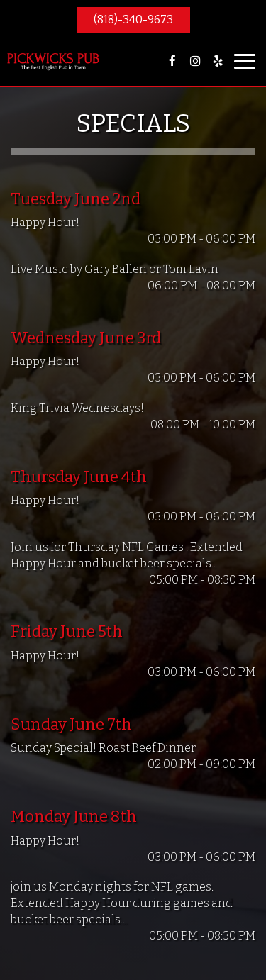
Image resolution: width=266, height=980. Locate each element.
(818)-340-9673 (133, 20)
